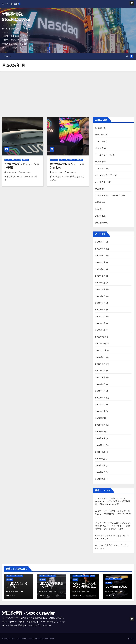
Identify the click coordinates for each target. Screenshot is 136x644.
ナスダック (100, 168)
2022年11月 (101, 344)
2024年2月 (100, 276)
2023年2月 (100, 323)
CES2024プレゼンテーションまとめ (67, 166)
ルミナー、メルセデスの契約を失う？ (85, 587)
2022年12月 (101, 337)
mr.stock (25, 172)
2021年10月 (101, 432)
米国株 (98, 216)
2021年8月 (100, 445)
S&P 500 (99, 141)
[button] (127, 56)
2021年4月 (100, 472)
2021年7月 (100, 452)
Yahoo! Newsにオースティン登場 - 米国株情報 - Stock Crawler (113, 501)
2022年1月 (100, 411)
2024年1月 (100, 283)
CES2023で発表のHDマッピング (111, 536)
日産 (97, 209)
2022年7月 (100, 371)
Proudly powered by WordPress (15, 639)
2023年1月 (100, 330)
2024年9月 (100, 256)
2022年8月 (100, 364)
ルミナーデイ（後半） (106, 498)
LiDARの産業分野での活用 (51, 585)
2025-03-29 (47, 591)
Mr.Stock (54, 160)
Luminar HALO (116, 587)
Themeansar (49, 639)
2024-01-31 (12, 172)
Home (8, 56)
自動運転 (25, 160)
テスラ (98, 162)
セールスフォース (104, 155)
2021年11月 (100, 425)
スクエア (99, 148)
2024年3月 (100, 269)
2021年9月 (100, 438)
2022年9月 (100, 357)
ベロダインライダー (105, 175)
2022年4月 (100, 391)
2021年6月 (100, 459)
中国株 (98, 202)
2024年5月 (100, 262)
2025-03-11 (113, 591)
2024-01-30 (58, 172)
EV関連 (99, 128)
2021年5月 (100, 465)
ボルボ (98, 189)
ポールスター (101, 182)
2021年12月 (101, 418)
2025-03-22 (80, 591)
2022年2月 (100, 405)
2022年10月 (101, 350)
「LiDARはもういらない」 (17, 585)
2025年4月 (100, 242)
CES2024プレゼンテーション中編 (22, 166)
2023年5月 (100, 310)
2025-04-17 (14, 591)
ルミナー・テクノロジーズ (13, 160)
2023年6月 (100, 303)
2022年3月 (100, 398)
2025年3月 (100, 249)
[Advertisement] (68, 90)
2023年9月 (100, 289)
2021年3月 (100, 479)
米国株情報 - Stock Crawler (28, 613)
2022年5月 (100, 384)
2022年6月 (100, 377)
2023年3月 (100, 317)
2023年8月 (100, 296)
